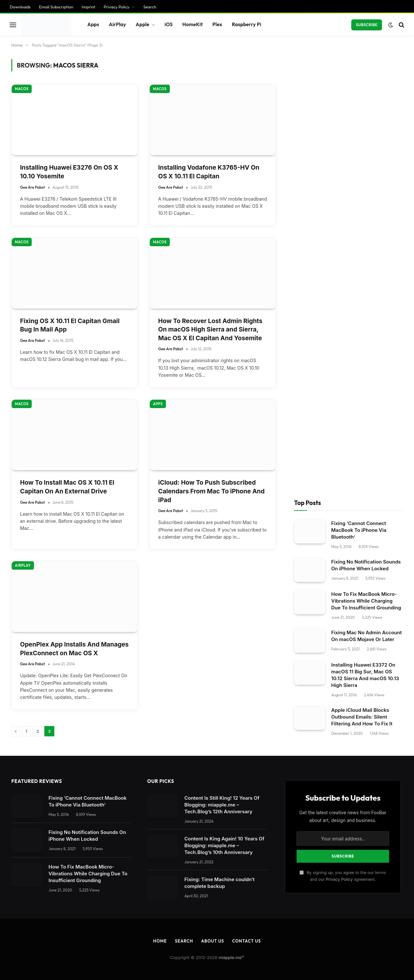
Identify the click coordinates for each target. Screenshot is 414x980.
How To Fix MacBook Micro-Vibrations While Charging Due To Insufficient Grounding (366, 105)
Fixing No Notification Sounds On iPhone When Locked (366, 69)
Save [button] (11, 905)
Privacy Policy (339, 383)
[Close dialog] (124, 490)
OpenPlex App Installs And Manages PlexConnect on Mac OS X (74, 153)
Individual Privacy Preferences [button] (40, 930)
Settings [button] (133, 823)
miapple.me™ (231, 461)
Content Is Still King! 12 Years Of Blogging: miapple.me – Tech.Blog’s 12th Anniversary (222, 309)
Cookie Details (22, 942)
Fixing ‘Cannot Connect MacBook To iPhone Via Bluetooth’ (359, 34)
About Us (213, 445)
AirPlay (23, 69)
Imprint (81, 942)
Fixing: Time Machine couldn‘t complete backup (219, 387)
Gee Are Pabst (33, 6)
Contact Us (247, 445)
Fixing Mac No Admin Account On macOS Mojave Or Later (366, 140)
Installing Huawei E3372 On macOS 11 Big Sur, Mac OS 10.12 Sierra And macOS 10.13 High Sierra (365, 179)
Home (160, 445)
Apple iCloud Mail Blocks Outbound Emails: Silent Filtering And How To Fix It (362, 221)
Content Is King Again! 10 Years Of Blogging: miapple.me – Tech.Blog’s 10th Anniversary (224, 349)
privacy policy (152, 809)
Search (184, 445)
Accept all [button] (17, 917)
